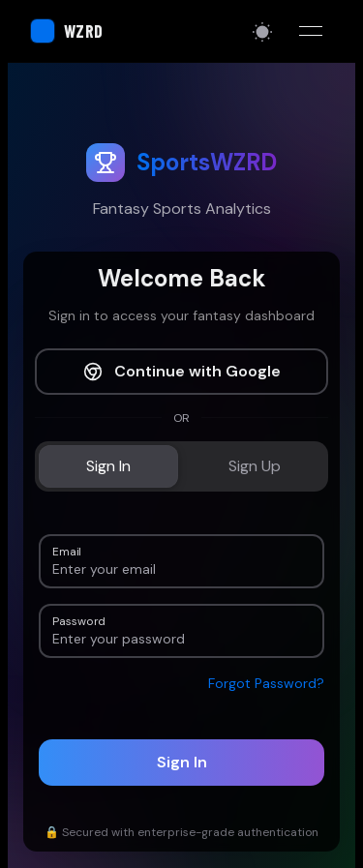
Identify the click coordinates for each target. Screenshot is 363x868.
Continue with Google (182, 371)
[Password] (181, 639)
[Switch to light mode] (262, 31)
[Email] (181, 569)
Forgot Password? (266, 683)
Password (78, 620)
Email (67, 550)
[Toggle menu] (311, 31)
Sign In (182, 762)
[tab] (108, 466)
